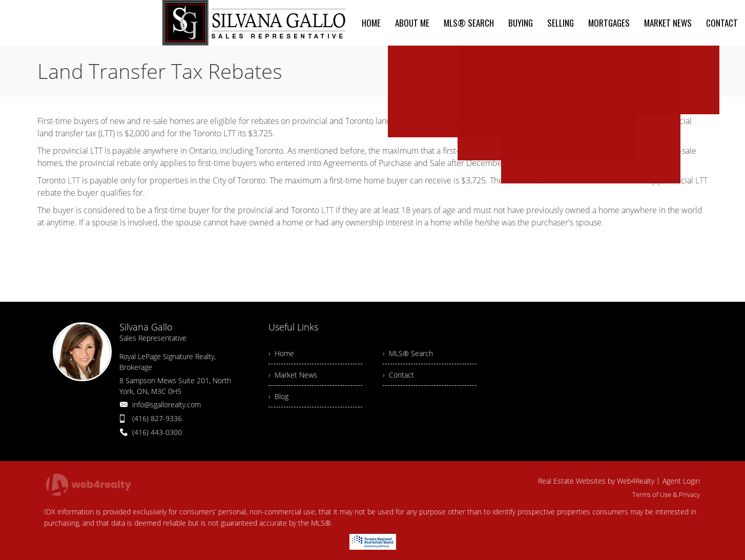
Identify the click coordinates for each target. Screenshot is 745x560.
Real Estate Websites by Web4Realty (596, 481)
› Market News (293, 375)
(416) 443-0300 (157, 432)
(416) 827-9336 (157, 418)
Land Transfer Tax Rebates (663, 72)
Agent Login (681, 481)
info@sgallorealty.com (167, 405)
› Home (281, 353)
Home (604, 72)
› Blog (278, 396)
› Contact (398, 375)
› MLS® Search (408, 353)
